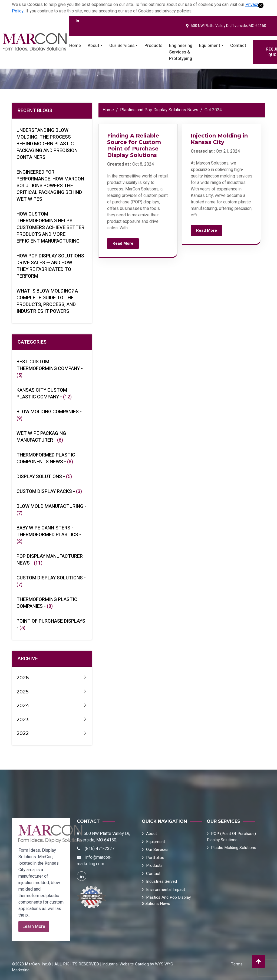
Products (153, 46)
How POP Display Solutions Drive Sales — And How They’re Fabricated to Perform (50, 266)
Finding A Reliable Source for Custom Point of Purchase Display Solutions (134, 145)
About (151, 834)
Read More (123, 243)
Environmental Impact (166, 890)
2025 (52, 692)
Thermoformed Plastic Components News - (46, 458)
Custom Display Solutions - (51, 581)
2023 (52, 720)
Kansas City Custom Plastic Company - (44, 394)
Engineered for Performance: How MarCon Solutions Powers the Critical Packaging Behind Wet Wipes (50, 186)
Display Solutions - (44, 477)
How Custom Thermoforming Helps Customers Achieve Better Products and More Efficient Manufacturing (50, 228)
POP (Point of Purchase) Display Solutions (231, 837)
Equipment (156, 842)
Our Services (157, 850)
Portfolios (155, 858)
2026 (52, 678)
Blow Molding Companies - (49, 415)
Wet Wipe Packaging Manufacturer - (41, 437)
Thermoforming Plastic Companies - (47, 603)
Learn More (34, 927)
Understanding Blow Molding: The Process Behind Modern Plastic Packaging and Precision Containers (47, 144)
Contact (238, 46)
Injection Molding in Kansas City (219, 139)
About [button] (93, 46)
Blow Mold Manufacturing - (51, 510)
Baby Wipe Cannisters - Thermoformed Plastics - (49, 535)
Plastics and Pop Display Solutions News (159, 110)
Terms (237, 964)
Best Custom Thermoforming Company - (50, 369)
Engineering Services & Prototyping (181, 52)
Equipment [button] (210, 46)
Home (75, 46)
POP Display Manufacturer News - (50, 560)
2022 (52, 734)
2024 (52, 706)
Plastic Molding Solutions (234, 848)
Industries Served (161, 881)
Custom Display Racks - (49, 491)
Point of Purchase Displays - (51, 625)
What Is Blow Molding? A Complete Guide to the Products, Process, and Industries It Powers (47, 301)
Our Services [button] (122, 46)
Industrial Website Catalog (126, 964)
